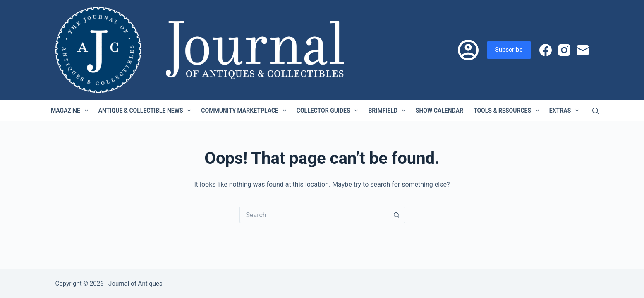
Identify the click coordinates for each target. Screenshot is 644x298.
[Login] (468, 50)
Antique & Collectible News (146, 111)
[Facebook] (546, 50)
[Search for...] (314, 215)
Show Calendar (439, 111)
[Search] (595, 111)
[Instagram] (564, 50)
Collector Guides (329, 111)
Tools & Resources (508, 111)
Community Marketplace (245, 111)
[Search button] (397, 215)
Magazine (71, 111)
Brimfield (388, 111)
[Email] (583, 50)
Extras (566, 111)
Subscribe (509, 50)
